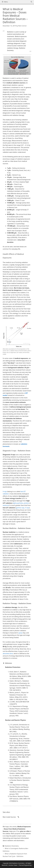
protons (26, 503)
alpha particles (18, 503)
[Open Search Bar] (31, 2)
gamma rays (20, 508)
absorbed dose (8, 654)
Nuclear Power (13, 865)
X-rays (5, 491)
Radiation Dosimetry (12, 846)
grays (21, 633)
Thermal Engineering (25, 865)
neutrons (6, 505)
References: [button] (7, 663)
